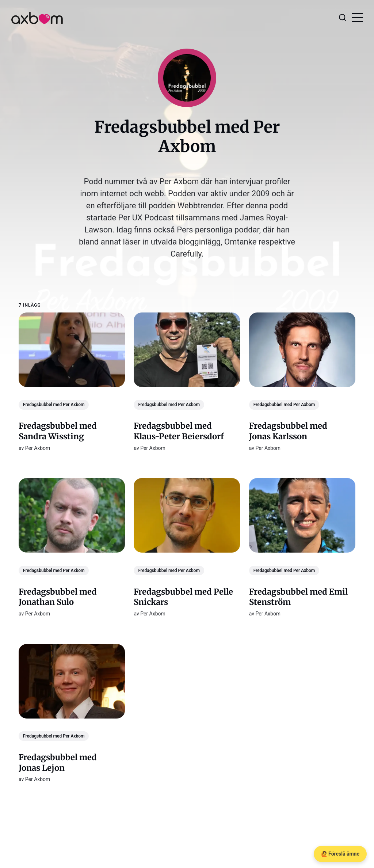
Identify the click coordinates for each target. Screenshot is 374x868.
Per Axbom (38, 448)
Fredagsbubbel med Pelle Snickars (184, 597)
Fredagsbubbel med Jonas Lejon (58, 763)
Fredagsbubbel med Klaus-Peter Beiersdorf (179, 431)
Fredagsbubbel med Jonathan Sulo (58, 597)
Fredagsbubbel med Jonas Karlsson (288, 431)
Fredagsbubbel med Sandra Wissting (58, 431)
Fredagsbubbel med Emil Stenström (298, 597)
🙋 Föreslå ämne (340, 854)
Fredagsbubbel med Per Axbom (54, 405)
